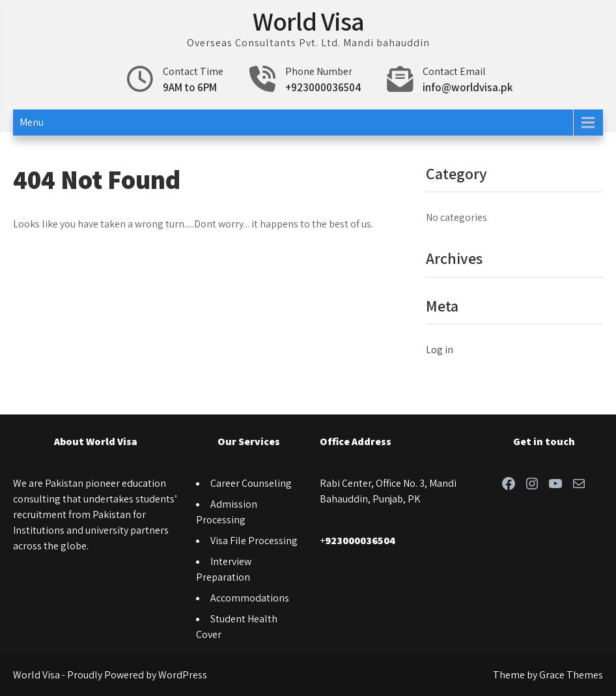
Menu (32, 122)
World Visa (308, 21)
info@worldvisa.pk (468, 87)
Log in (440, 350)
